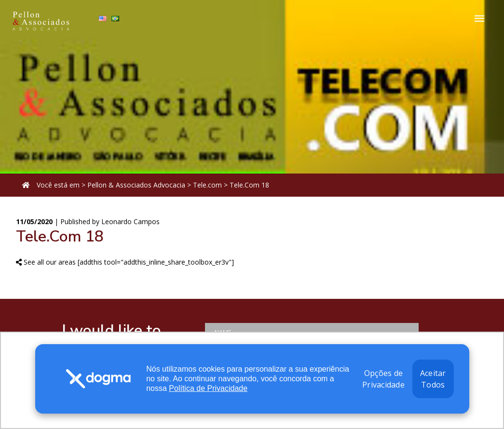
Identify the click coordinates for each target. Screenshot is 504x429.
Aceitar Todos (433, 379)
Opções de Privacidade (383, 379)
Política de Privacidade (208, 388)
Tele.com (207, 185)
